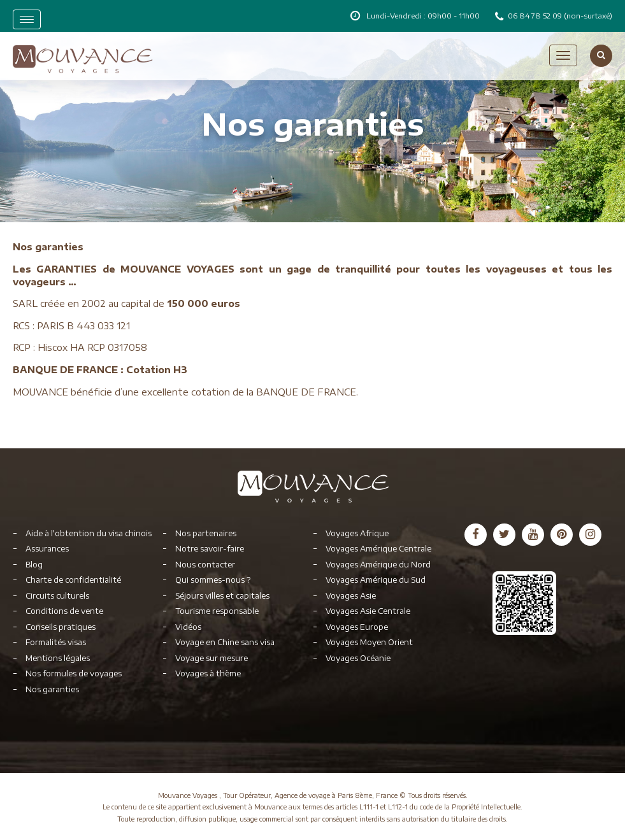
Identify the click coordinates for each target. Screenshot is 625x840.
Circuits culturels (57, 596)
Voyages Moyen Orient (369, 642)
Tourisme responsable (217, 611)
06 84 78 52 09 (536, 16)
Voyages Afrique (357, 533)
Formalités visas (56, 642)
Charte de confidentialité (73, 580)
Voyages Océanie (358, 658)
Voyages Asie (351, 596)
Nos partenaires (206, 533)
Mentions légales (58, 658)
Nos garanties (52, 689)
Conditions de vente (64, 611)
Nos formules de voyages (74, 673)
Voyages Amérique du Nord (378, 565)
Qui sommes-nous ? (213, 580)
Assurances (47, 549)
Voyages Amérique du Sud (376, 580)
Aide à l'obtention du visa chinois (89, 533)
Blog (34, 565)
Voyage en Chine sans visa (225, 642)
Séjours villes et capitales (222, 596)
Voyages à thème (208, 673)
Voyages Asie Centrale (368, 611)
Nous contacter (205, 565)
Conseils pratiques (61, 627)
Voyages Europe (357, 627)
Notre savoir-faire (210, 549)
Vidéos (188, 627)
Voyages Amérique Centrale (378, 549)
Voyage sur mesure (212, 658)
